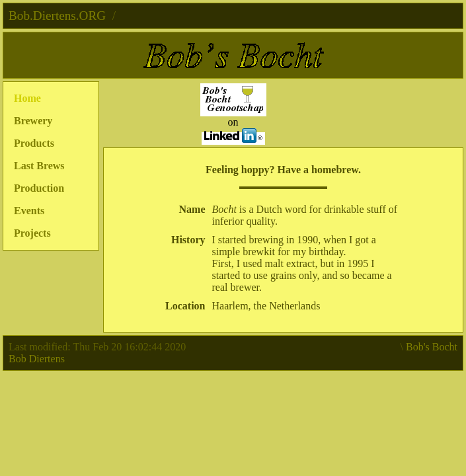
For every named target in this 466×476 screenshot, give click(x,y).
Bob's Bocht (432, 347)
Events (29, 211)
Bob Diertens (37, 359)
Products (34, 143)
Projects (32, 233)
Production (39, 188)
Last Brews (39, 166)
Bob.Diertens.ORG (57, 16)
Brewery (33, 121)
